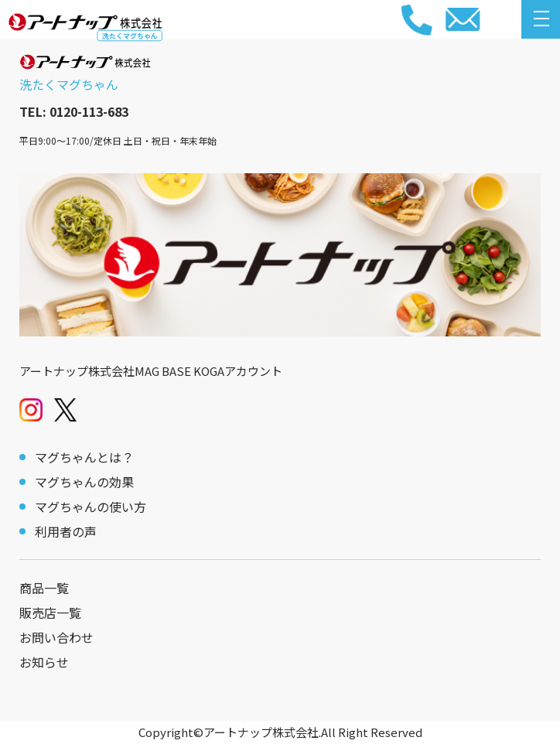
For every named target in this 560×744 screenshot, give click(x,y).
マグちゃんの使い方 (90, 507)
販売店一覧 (50, 613)
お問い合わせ (56, 637)
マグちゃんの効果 (84, 482)
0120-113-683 (89, 111)
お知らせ (44, 662)
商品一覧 (44, 588)
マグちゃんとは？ (84, 457)
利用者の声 (66, 531)
